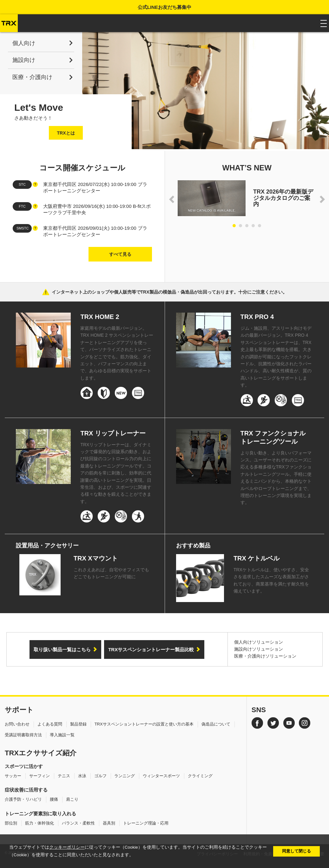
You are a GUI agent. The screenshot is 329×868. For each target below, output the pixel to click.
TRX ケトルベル (257, 558)
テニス (64, 776)
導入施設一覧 (62, 735)
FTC (22, 206)
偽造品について (216, 724)
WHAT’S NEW (247, 168)
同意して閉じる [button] (296, 851)
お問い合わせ (17, 724)
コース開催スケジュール (82, 168)
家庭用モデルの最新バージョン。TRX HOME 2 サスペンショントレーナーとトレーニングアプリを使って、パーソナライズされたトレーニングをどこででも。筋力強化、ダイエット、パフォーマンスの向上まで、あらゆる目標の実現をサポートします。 (117, 353)
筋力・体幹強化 (39, 823)
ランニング (125, 776)
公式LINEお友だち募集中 (164, 7)
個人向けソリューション (259, 642)
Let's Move (39, 107)
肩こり (72, 799)
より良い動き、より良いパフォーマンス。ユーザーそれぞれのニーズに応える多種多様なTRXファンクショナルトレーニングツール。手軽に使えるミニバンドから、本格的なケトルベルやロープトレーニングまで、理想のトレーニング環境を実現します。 (276, 478)
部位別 (11, 823)
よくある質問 (50, 724)
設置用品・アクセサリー (47, 546)
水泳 (82, 776)
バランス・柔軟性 (78, 823)
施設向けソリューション (259, 649)
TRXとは (66, 133)
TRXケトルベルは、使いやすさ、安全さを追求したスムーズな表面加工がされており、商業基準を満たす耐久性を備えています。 (271, 580)
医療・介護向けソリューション (265, 656)
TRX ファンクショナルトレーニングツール (273, 437)
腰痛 (54, 799)
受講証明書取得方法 (23, 735)
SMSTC (23, 228)
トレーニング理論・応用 (146, 823)
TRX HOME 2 (100, 317)
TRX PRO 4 (257, 317)
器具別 (109, 823)
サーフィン (39, 776)
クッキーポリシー (67, 847)
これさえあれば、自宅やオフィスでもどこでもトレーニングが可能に (111, 573)
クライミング (200, 776)
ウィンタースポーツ (161, 776)
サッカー (13, 776)
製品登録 (78, 724)
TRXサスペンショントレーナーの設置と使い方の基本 (144, 724)
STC (22, 184)
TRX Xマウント (96, 558)
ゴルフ (100, 776)
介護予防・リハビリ (23, 799)
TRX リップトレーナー (113, 433)
